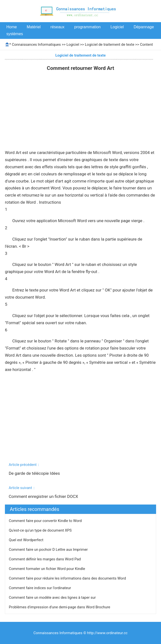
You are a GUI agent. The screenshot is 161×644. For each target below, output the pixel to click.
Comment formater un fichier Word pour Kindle (47, 569)
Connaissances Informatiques (36, 45)
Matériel (34, 27)
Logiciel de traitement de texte (110, 45)
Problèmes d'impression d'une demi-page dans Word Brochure (60, 607)
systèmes (15, 34)
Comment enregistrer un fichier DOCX (44, 496)
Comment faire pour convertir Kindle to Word (46, 521)
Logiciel (117, 27)
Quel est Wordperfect (27, 540)
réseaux (58, 27)
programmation (88, 27)
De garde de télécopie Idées (35, 473)
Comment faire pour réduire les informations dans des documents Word (68, 578)
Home (12, 27)
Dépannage (144, 27)
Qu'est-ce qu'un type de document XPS (41, 530)
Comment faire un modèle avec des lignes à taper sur (53, 598)
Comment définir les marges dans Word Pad (45, 559)
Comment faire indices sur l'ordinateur (40, 588)
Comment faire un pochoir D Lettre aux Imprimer (49, 550)
